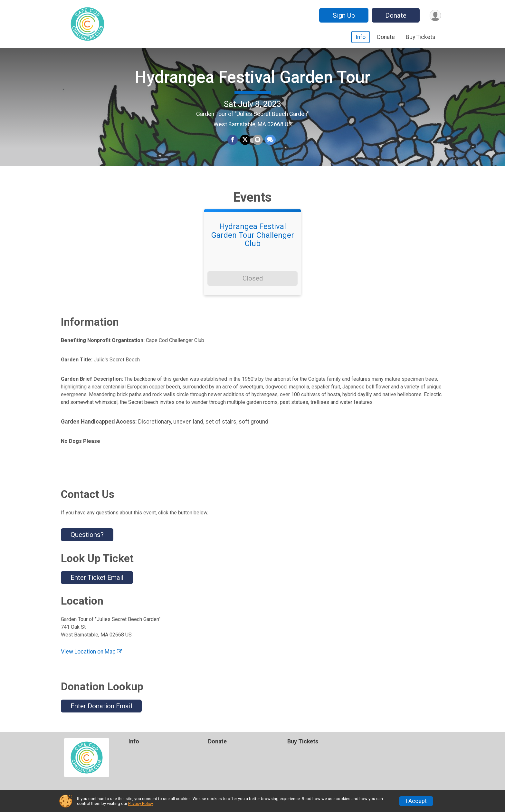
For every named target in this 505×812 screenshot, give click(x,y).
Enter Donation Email (101, 710)
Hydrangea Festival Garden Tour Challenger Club (253, 239)
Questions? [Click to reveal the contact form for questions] (87, 539)
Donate (395, 15)
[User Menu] (435, 15)
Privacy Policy (140, 803)
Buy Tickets (421, 37)
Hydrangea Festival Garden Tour (252, 79)
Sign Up (343, 15)
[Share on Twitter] (245, 142)
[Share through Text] (270, 142)
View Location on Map (91, 656)
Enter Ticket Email (97, 581)
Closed (253, 282)
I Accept (416, 801)
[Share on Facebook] (233, 142)
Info (361, 37)
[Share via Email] (257, 142)
